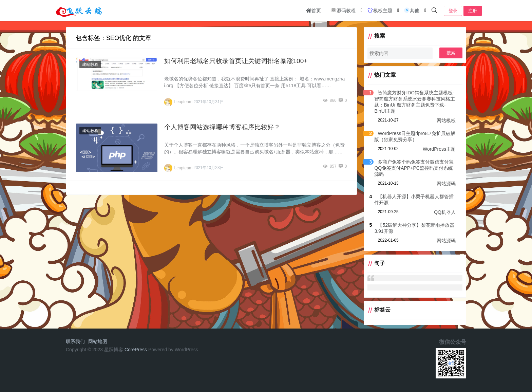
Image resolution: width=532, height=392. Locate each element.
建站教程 (90, 64)
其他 (412, 10)
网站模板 (446, 120)
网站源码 (446, 184)
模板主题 (380, 10)
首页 (313, 11)
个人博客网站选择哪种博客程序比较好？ (222, 127)
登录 (453, 11)
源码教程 (343, 10)
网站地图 (98, 341)
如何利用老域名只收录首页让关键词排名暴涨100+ (236, 61)
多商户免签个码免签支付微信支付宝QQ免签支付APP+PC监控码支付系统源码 (414, 168)
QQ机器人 (445, 212)
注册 (473, 11)
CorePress (136, 350)
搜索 (451, 53)
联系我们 (75, 341)
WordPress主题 (439, 149)
